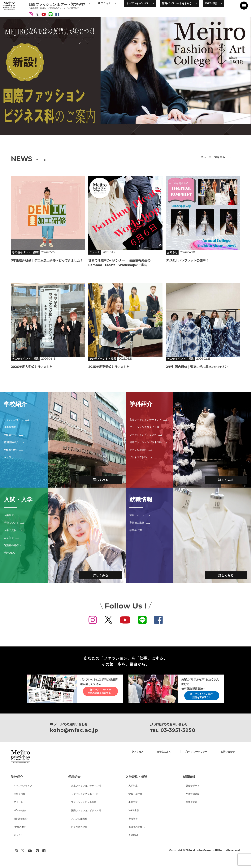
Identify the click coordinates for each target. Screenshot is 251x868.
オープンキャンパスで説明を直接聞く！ (199, 697)
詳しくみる (97, 479)
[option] (125, 76)
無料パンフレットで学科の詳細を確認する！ (97, 694)
